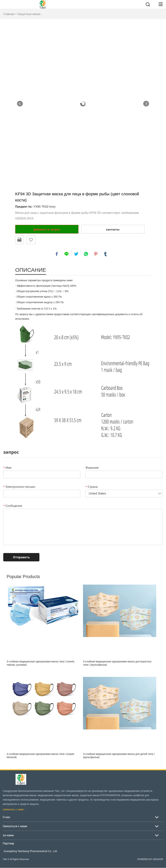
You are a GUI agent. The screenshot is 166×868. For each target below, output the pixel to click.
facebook (57, 254)
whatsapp (86, 254)
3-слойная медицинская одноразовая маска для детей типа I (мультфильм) (119, 756)
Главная (9, 14)
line (67, 254)
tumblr (106, 254)
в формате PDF (20, 240)
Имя (7, 468)
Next (146, 104)
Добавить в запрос (47, 229)
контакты (113, 229)
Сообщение (13, 506)
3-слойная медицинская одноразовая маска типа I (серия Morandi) (40, 756)
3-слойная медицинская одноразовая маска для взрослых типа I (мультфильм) (117, 663)
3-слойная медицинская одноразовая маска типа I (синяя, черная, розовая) (41, 663)
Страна (92, 487)
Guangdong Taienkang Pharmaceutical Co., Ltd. (31, 851)
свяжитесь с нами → (15, 810)
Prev (20, 104)
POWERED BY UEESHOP (150, 859)
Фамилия (92, 468)
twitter (76, 254)
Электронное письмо (19, 487)
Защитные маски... (30, 14)
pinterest (96, 254)
